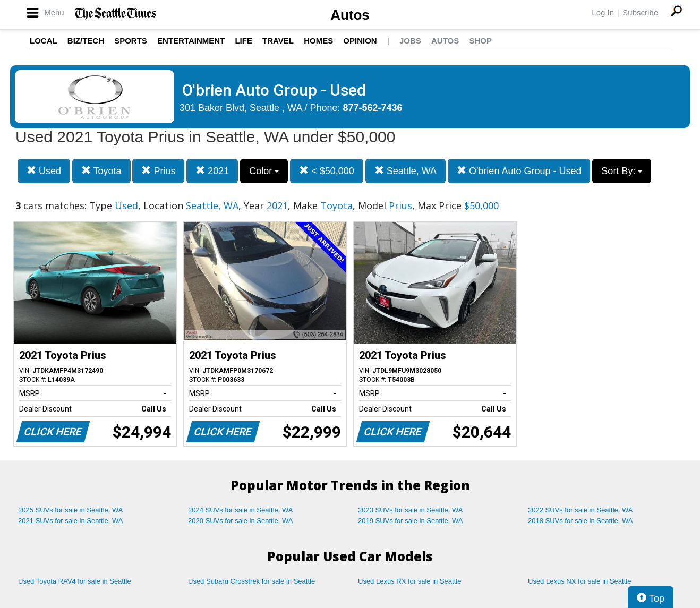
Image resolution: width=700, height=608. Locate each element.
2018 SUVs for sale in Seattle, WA (581, 521)
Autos (350, 15)
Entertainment (191, 41)
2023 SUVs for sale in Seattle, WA (411, 510)
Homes (318, 41)
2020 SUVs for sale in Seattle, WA (241, 521)
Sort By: (622, 171)
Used (44, 171)
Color (264, 171)
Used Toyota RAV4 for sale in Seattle (75, 581)
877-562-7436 (373, 108)
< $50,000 (327, 171)
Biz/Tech (86, 41)
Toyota (101, 171)
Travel (278, 41)
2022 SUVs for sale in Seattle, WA (581, 510)
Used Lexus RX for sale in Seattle (409, 581)
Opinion (360, 41)
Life (244, 41)
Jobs (410, 41)
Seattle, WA (406, 171)
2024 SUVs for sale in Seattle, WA (241, 510)
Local (44, 41)
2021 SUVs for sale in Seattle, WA (71, 521)
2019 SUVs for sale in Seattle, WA (411, 521)
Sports (131, 41)
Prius (158, 171)
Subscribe (640, 12)
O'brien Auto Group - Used (519, 171)
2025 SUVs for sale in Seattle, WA (71, 510)
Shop (480, 41)
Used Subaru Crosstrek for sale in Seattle (251, 581)
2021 (212, 171)
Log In (603, 12)
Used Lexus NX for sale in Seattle (579, 581)
